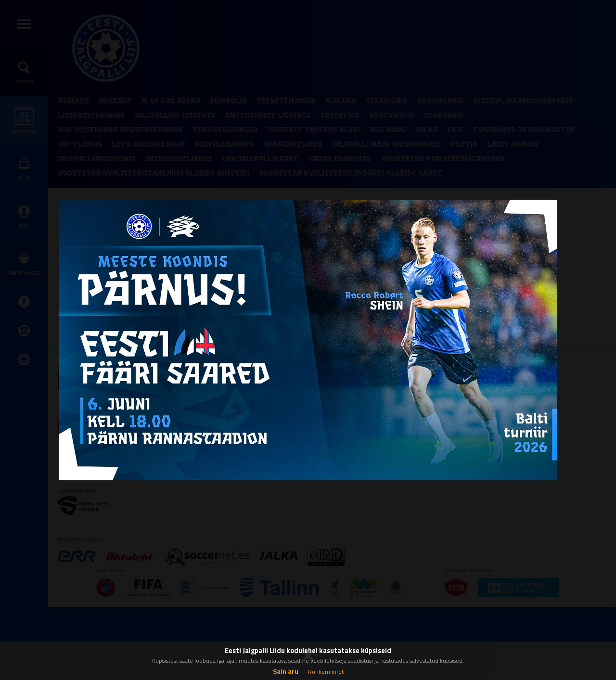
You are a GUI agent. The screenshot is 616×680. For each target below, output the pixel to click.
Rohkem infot (326, 672)
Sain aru (286, 671)
